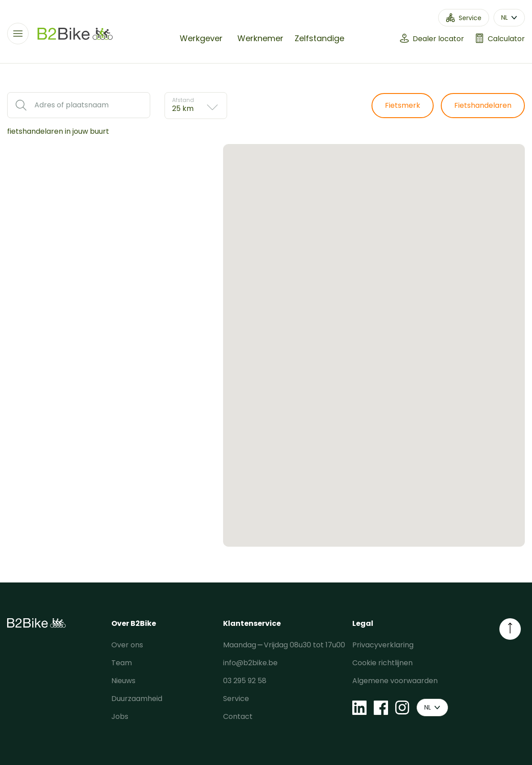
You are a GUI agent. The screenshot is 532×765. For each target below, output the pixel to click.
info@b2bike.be (250, 663)
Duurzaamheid (137, 699)
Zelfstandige (319, 38)
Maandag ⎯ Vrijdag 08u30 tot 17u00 (284, 645)
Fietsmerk (403, 105)
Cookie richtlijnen (382, 663)
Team (122, 663)
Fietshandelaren (483, 105)
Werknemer (260, 38)
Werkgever (201, 38)
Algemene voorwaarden (395, 681)
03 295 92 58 (245, 681)
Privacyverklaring (383, 645)
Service (236, 699)
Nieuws (123, 681)
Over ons (127, 645)
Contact (238, 716)
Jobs (120, 716)
